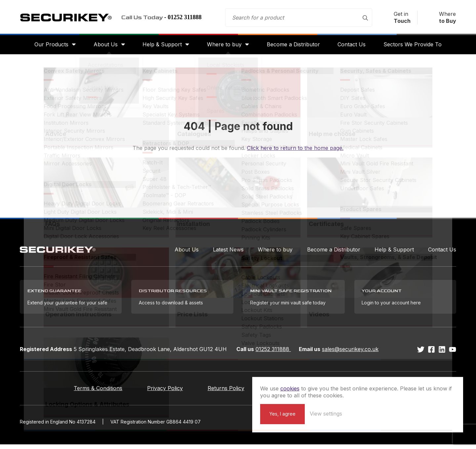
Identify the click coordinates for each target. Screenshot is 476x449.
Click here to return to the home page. (295, 151)
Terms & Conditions (83, 393)
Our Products (47, 47)
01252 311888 (273, 354)
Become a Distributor (295, 47)
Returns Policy (226, 393)
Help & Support (161, 47)
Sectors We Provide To (416, 47)
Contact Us (354, 47)
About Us (103, 47)
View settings (401, 413)
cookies (365, 381)
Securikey (69, 19)
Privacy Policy (158, 393)
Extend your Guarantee (306, 393)
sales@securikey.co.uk (350, 354)
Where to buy (224, 47)
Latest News (228, 253)
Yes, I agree (357, 413)
